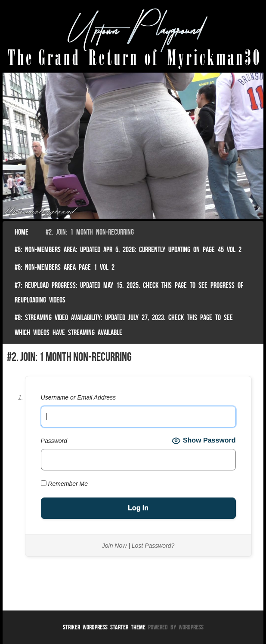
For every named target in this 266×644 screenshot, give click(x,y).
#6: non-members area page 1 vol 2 (65, 267)
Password (54, 441)
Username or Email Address (79, 397)
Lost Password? (153, 546)
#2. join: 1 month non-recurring (90, 232)
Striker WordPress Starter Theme (104, 627)
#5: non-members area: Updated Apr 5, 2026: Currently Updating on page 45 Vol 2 (128, 250)
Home (22, 232)
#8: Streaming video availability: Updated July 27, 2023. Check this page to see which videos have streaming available (124, 325)
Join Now (114, 546)
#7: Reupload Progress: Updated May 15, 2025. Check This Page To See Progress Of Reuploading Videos (129, 293)
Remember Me (64, 484)
